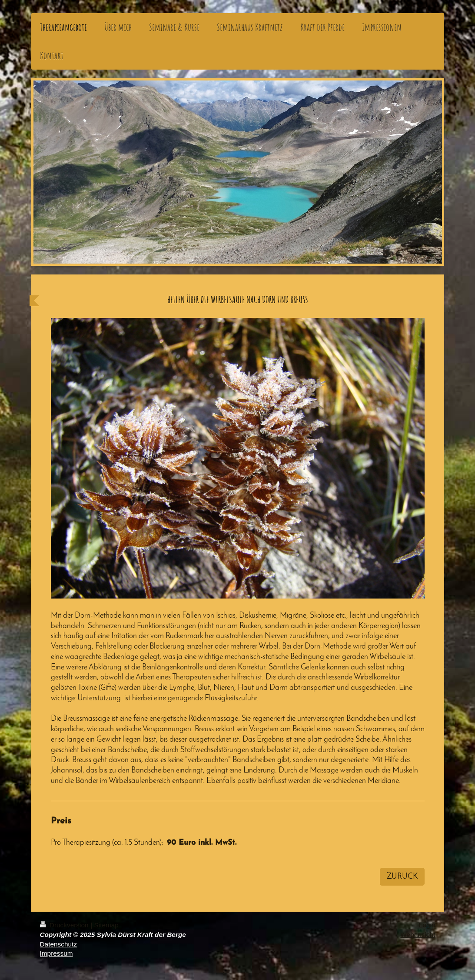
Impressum (56, 953)
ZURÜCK (402, 877)
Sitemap (106, 925)
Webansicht (418, 935)
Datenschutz (59, 944)
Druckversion (65, 925)
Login (427, 925)
